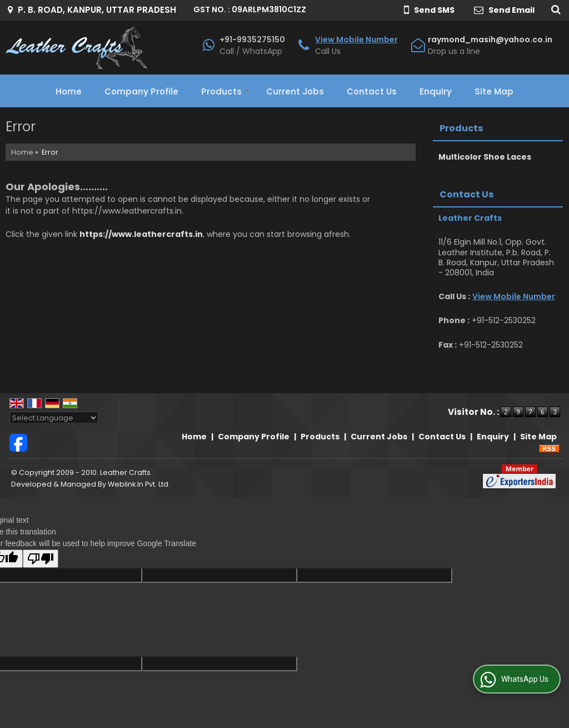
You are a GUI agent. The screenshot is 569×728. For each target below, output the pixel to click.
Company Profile (141, 91)
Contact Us (372, 91)
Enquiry (436, 91)
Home (69, 91)
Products (226, 91)
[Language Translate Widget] (54, 418)
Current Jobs (295, 91)
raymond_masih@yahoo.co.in (490, 39)
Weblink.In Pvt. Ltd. (139, 484)
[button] (356, 39)
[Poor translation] (41, 559)
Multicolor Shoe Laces (485, 157)
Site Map (494, 91)
